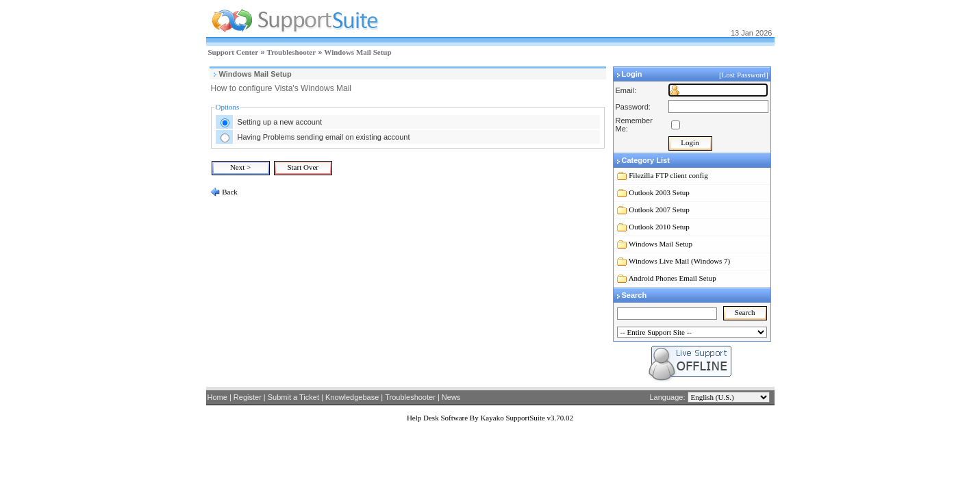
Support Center (234, 52)
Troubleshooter (291, 52)
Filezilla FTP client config (668, 175)
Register (248, 397)
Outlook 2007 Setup (659, 210)
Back (229, 192)
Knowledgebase (352, 397)
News (451, 397)
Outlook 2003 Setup (659, 192)
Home (217, 397)
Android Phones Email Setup (673, 278)
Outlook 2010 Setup (659, 227)
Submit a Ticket (293, 397)
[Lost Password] (745, 75)
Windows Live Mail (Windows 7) (679, 261)
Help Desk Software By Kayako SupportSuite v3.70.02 (490, 418)
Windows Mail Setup (357, 52)
